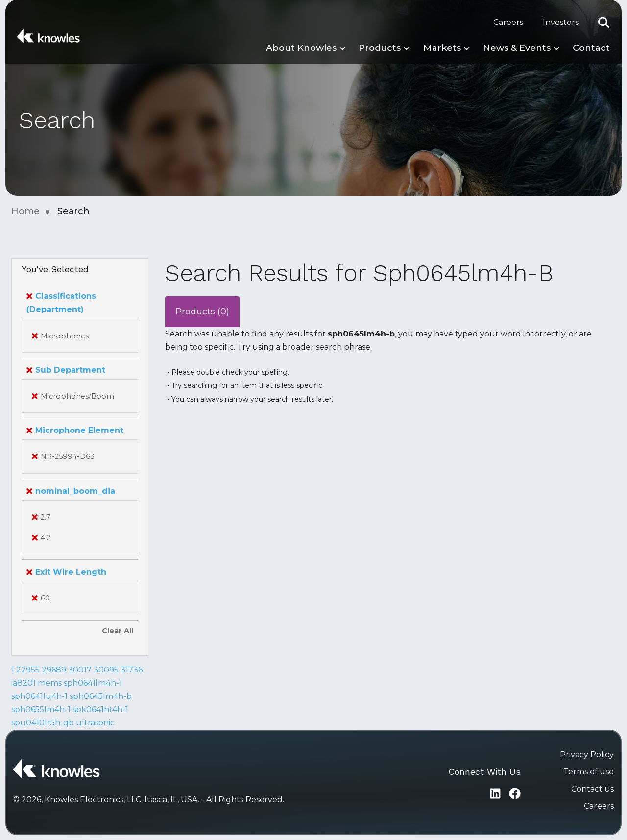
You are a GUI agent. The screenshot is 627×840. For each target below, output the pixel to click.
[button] (604, 23)
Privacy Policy (587, 755)
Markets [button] (442, 48)
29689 (54, 670)
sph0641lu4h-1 (39, 696)
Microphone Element (75, 430)
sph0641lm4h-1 (93, 683)
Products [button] (380, 48)
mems (50, 683)
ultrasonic (95, 723)
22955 (28, 670)
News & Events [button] (517, 48)
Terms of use (589, 772)
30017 (80, 670)
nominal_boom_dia (71, 491)
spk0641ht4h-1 (100, 709)
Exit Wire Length (66, 572)
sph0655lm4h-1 (41, 709)
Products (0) (202, 312)
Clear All (118, 631)
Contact (591, 48)
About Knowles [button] (301, 48)
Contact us (592, 789)
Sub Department (66, 370)
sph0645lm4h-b (101, 696)
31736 (132, 670)
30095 (106, 670)
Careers (508, 22)
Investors (561, 22)
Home (25, 211)
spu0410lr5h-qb (43, 723)
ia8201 (24, 683)
